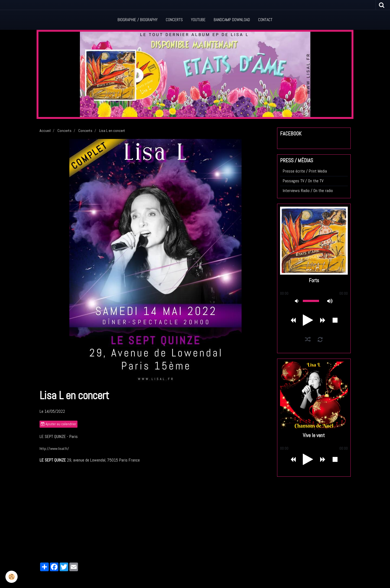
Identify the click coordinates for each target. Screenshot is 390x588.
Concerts (174, 20)
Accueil (45, 131)
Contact (265, 20)
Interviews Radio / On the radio (308, 191)
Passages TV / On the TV (303, 181)
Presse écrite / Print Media (305, 171)
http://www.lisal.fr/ (54, 449)
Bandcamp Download (232, 20)
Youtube (198, 20)
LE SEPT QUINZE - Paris (59, 436)
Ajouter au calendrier (58, 424)
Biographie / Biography (138, 20)
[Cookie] (12, 577)
